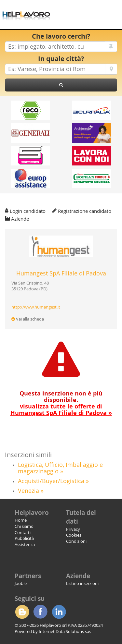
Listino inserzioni (82, 583)
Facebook (40, 612)
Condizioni (76, 541)
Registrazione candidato (85, 211)
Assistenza (25, 544)
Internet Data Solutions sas (65, 631)
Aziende (20, 219)
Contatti (23, 532)
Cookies (74, 535)
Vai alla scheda (28, 319)
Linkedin (59, 612)
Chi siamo (24, 526)
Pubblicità (24, 538)
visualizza (61, 410)
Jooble (21, 583)
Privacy (73, 529)
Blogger (22, 612)
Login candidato (28, 211)
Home (21, 520)
